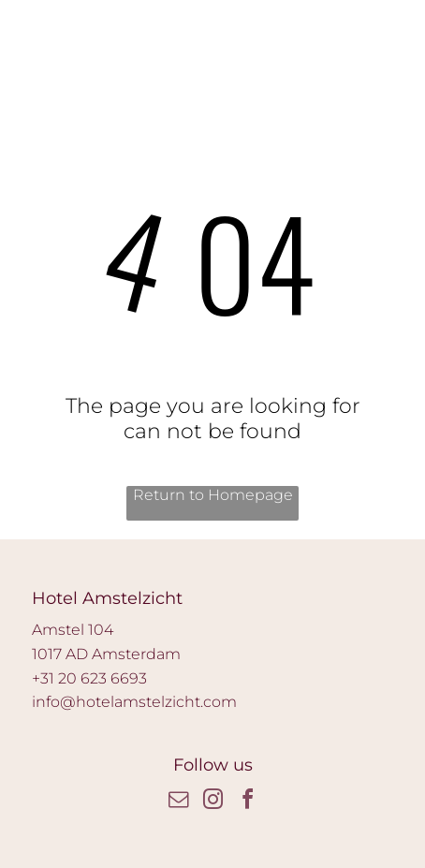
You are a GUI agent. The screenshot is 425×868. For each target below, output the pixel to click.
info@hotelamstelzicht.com (134, 702)
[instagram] (212, 802)
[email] (178, 802)
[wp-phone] (40, 39)
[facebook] (247, 802)
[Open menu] (358, 29)
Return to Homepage (213, 495)
